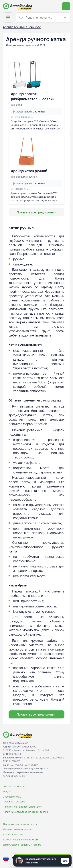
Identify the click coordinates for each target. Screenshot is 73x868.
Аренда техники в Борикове (22, 27)
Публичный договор (14, 802)
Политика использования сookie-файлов (25, 812)
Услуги (7, 791)
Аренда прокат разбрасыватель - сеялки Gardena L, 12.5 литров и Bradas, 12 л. (33, 96)
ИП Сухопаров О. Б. (22, 117)
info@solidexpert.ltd (38, 768)
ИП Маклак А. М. (20, 189)
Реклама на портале (14, 786)
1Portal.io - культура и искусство (21, 824)
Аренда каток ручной (29, 171)
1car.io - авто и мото (14, 834)
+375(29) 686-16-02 (14, 776)
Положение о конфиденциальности (22, 807)
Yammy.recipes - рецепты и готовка (22, 845)
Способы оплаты (12, 797)
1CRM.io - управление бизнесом (20, 840)
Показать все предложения (37, 212)
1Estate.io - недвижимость (17, 829)
